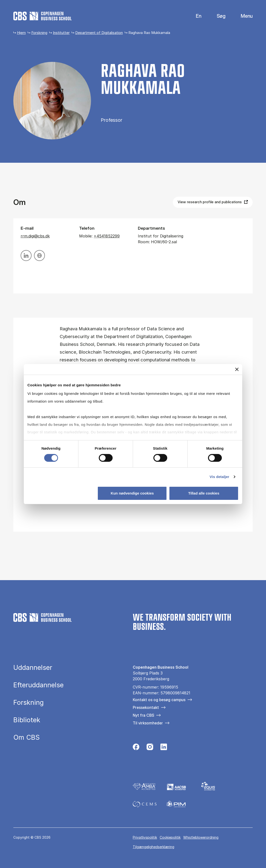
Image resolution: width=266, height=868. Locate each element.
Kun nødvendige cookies (132, 493)
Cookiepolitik (170, 837)
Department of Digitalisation (99, 33)
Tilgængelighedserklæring (154, 847)
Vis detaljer (220, 477)
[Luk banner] (237, 369)
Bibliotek (27, 720)
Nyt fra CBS (143, 715)
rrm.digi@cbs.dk (35, 236)
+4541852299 (107, 236)
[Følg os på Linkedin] (164, 748)
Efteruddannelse (38, 685)
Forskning (39, 33)
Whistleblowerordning (201, 837)
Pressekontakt (146, 707)
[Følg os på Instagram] (150, 748)
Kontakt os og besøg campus (159, 700)
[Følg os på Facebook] (136, 748)
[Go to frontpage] (42, 16)
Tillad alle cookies (204, 493)
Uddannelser (33, 668)
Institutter (61, 33)
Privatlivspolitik (145, 837)
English (195, 16)
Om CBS (27, 737)
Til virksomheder (148, 723)
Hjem (21, 33)
